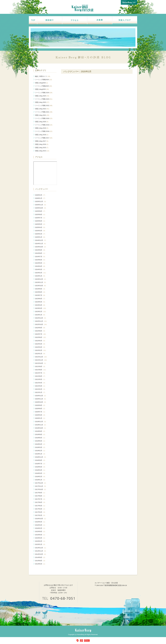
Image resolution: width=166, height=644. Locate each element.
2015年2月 (41, 541)
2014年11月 (41, 551)
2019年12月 (41, 422)
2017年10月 (41, 489)
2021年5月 (41, 379)
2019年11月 (41, 425)
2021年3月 (41, 386)
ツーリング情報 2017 (44, 138)
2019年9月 (41, 431)
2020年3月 (41, 415)
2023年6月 (41, 299)
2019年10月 (41, 428)
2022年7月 (41, 334)
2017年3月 (41, 512)
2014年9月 (41, 557)
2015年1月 (41, 544)
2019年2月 (41, 451)
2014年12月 (41, 548)
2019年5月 (41, 441)
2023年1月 (41, 315)
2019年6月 (41, 438)
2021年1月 (41, 392)
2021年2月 (41, 389)
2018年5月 (41, 467)
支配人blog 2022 (42, 109)
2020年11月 (41, 399)
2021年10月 (41, 363)
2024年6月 (41, 260)
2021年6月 (41, 376)
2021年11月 (41, 360)
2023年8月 (41, 292)
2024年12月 (41, 240)
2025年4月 (41, 227)
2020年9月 (41, 405)
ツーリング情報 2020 (44, 118)
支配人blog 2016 (42, 144)
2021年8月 (41, 370)
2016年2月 (41, 528)
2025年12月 (41, 201)
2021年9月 (41, 366)
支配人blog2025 (42, 89)
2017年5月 (41, 506)
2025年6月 (41, 221)
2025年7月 (41, 218)
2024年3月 (41, 269)
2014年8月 (41, 561)
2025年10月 (41, 208)
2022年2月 (41, 350)
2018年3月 (41, 473)
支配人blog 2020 (42, 122)
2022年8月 (41, 331)
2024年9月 (41, 250)
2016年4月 (41, 525)
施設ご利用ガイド (43, 76)
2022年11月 (41, 321)
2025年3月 (41, 231)
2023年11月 (41, 282)
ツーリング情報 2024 (44, 93)
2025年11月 (41, 205)
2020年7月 (41, 412)
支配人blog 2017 (42, 141)
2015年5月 (41, 535)
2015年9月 (41, 531)
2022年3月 (41, 347)
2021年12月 (41, 357)
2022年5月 (41, 341)
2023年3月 (41, 308)
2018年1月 (41, 480)
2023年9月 (41, 289)
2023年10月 (41, 286)
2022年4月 (41, 344)
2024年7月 (41, 257)
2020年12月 (41, 396)
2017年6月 (41, 502)
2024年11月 (41, 244)
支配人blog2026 (41, 83)
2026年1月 (41, 198)
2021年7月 (41, 373)
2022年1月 (41, 354)
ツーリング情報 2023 (44, 99)
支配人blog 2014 (42, 151)
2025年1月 (41, 237)
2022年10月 (41, 324)
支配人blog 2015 (42, 148)
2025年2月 (41, 234)
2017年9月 (41, 493)
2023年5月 (41, 302)
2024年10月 (41, 247)
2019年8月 (41, 434)
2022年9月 (41, 328)
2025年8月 (41, 214)
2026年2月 (41, 195)
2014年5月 (41, 564)
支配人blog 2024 (42, 96)
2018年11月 (41, 457)
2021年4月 (41, 383)
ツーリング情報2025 (43, 86)
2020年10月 (41, 402)
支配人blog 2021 (42, 115)
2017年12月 (41, 483)
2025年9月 (41, 211)
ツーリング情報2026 (43, 80)
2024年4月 (41, 266)
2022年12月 (41, 318)
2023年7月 (41, 295)
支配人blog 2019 (42, 128)
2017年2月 (41, 515)
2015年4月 (41, 538)
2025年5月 (41, 224)
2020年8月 (41, 409)
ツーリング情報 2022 (44, 105)
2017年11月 (41, 486)
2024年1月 (41, 276)
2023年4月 (41, 305)
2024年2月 (41, 273)
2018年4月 (41, 470)
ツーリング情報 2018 (44, 131)
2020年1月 (41, 418)
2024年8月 (41, 253)
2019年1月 (41, 454)
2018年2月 (41, 477)
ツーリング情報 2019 (44, 125)
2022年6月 (41, 337)
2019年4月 (41, 444)
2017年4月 (41, 509)
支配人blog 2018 (42, 135)
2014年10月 (41, 554)
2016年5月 (41, 522)
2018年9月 (41, 460)
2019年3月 (41, 447)
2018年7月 (41, 464)
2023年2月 (41, 312)
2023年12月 (41, 279)
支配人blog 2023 (42, 102)
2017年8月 (41, 496)
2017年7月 (41, 499)
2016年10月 (41, 519)
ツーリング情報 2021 (44, 112)
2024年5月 (41, 263)
